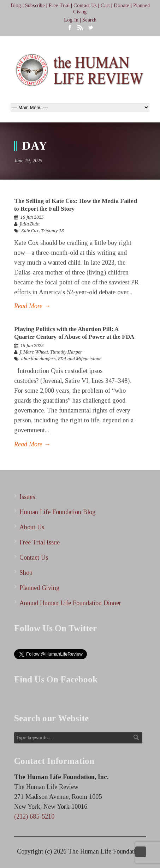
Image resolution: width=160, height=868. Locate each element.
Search (89, 20)
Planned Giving (40, 588)
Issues (27, 497)
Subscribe (35, 5)
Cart (105, 5)
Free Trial (59, 5)
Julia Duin (30, 224)
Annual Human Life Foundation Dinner (70, 603)
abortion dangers (38, 359)
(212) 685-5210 (34, 816)
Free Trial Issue (40, 542)
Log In (71, 20)
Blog (16, 5)
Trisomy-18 (52, 231)
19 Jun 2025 (32, 217)
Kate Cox (30, 231)
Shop (26, 573)
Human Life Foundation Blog (58, 512)
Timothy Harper (66, 352)
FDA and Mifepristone (80, 359)
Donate (122, 5)
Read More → (32, 306)
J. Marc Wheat (34, 352)
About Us (32, 527)
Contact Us (85, 5)
